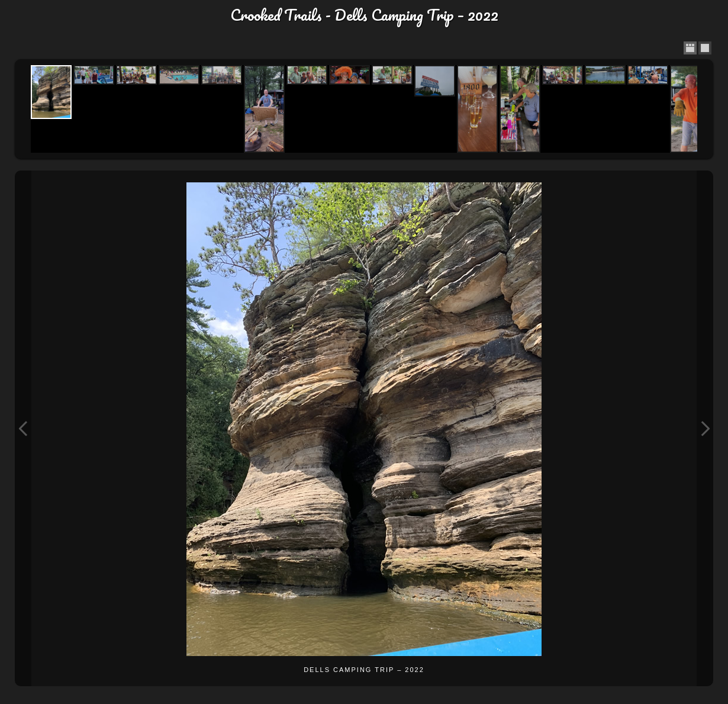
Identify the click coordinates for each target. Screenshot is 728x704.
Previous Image (23, 428)
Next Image (705, 428)
